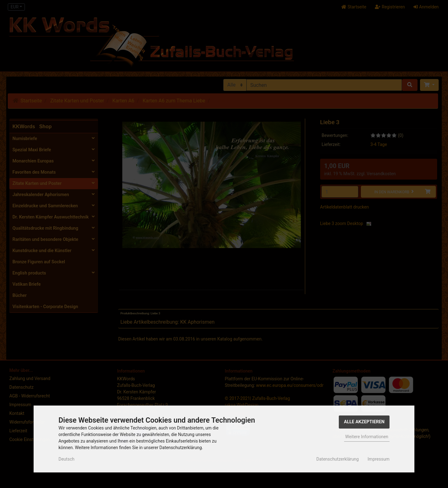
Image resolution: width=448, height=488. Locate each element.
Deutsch (66, 459)
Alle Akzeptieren (364, 422)
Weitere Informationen (367, 437)
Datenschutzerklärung (338, 459)
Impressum (379, 459)
